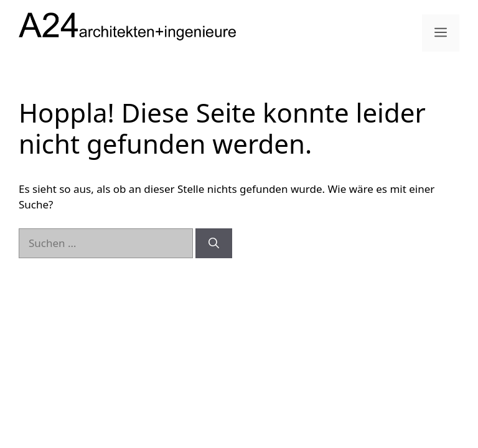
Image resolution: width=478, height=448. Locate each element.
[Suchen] (214, 243)
